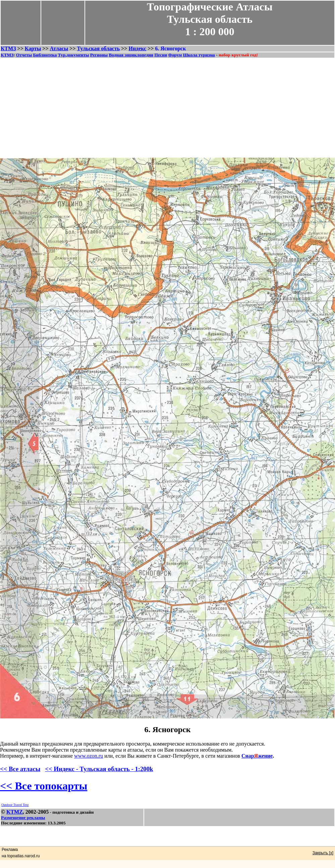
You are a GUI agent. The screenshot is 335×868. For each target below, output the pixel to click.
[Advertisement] (168, 105)
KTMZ (15, 812)
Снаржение (257, 756)
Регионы (99, 55)
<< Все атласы (20, 769)
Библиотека (45, 55)
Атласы (59, 48)
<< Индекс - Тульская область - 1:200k (99, 769)
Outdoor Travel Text (15, 805)
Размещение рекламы (23, 818)
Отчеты (24, 55)
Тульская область (99, 48)
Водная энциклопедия (131, 55)
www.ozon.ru (89, 756)
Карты (33, 48)
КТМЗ (8, 48)
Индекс (137, 48)
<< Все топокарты (44, 786)
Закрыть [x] (323, 853)
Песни (161, 55)
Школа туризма (199, 55)
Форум (175, 55)
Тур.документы (74, 55)
